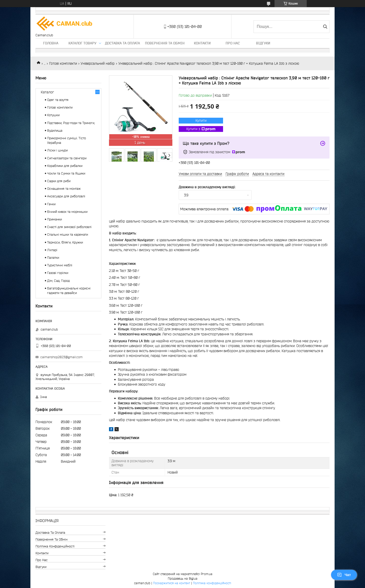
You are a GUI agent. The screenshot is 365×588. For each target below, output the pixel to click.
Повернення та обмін (165, 43)
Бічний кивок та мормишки (67, 212)
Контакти (202, 43)
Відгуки (263, 43)
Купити (201, 120)
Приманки (54, 219)
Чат (344, 575)
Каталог (47, 92)
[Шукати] (325, 27)
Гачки (51, 204)
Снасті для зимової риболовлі (69, 227)
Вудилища (55, 131)
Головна (51, 43)
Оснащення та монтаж (64, 189)
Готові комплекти (63, 63)
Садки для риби (59, 181)
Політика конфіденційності (55, 546)
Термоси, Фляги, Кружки (65, 242)
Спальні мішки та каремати (68, 235)
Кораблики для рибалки (65, 166)
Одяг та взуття (58, 100)
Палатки (53, 258)
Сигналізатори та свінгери (67, 158)
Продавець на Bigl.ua (183, 578)
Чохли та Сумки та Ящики (66, 173)
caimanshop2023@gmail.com (61, 357)
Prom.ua (207, 574)
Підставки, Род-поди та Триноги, (71, 123)
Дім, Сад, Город (58, 281)
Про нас (233, 43)
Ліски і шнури (57, 150)
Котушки (53, 115)
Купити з (201, 129)
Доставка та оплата (122, 43)
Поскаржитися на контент (172, 583)
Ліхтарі (52, 250)
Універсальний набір (98, 63)
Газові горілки (58, 273)
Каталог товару (82, 43)
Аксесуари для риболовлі (66, 196)
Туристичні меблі (60, 265)
